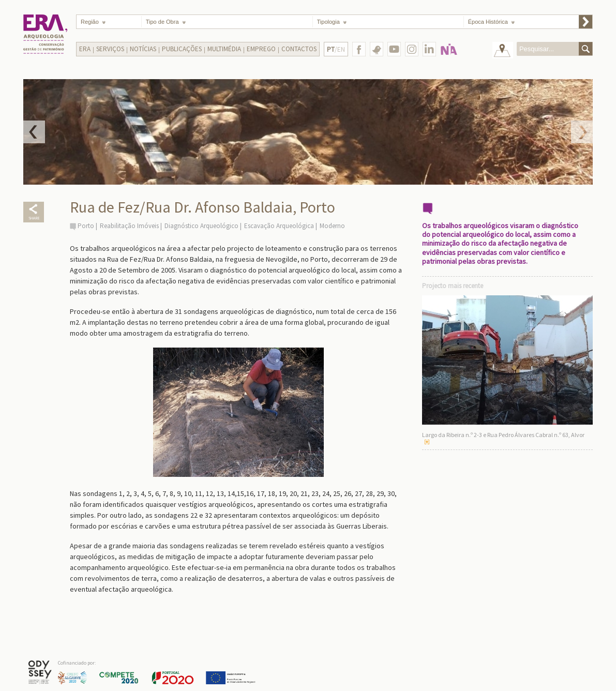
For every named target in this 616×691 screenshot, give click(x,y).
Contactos (299, 49)
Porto (86, 226)
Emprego (261, 49)
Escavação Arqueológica (279, 226)
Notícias (143, 49)
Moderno (332, 226)
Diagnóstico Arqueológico (201, 226)
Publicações (182, 49)
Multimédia (224, 49)
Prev (34, 132)
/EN (336, 49)
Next (582, 132)
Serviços (110, 49)
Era (85, 49)
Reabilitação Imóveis (129, 226)
